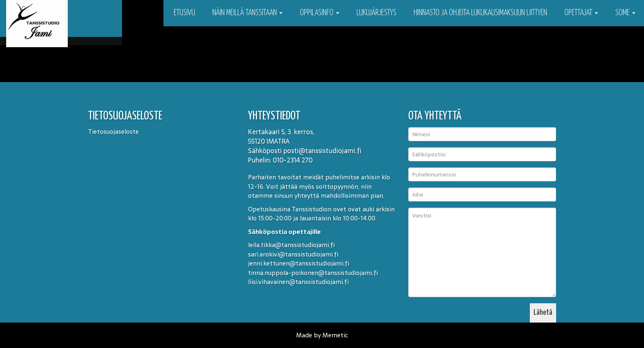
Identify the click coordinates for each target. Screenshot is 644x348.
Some (625, 13)
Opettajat (581, 13)
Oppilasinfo (320, 13)
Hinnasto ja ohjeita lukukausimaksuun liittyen (480, 13)
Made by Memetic (322, 335)
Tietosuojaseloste (113, 132)
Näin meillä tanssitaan (247, 13)
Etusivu (184, 13)
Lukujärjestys (376, 13)
